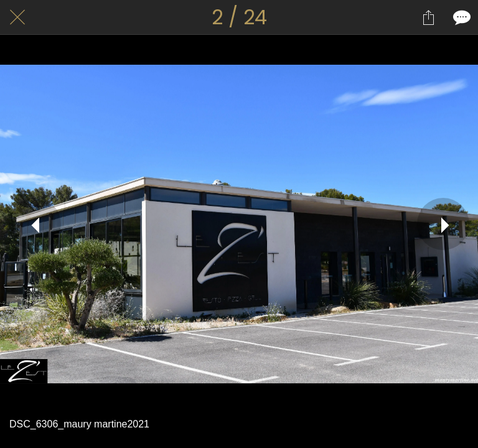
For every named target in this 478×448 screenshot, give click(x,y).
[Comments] (461, 17)
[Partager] (428, 17)
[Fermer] (17, 17)
